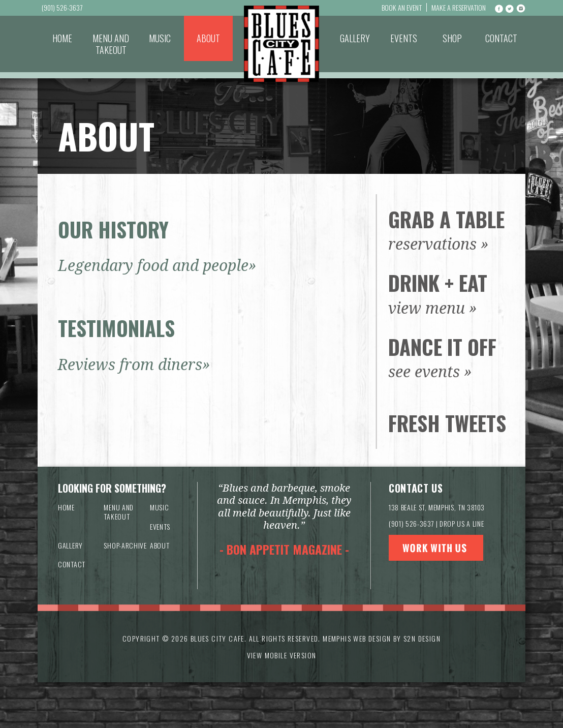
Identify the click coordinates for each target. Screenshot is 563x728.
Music (160, 38)
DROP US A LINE (462, 523)
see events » (430, 372)
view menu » (433, 308)
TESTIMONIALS (116, 328)
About (208, 38)
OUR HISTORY (113, 229)
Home (62, 38)
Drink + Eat (438, 283)
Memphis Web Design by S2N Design (382, 638)
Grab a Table (446, 219)
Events (404, 38)
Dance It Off (442, 347)
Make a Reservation (459, 7)
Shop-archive (125, 545)
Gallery (355, 38)
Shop (452, 38)
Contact (501, 38)
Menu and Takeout (111, 44)
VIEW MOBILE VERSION (282, 655)
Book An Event (402, 7)
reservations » (439, 244)
